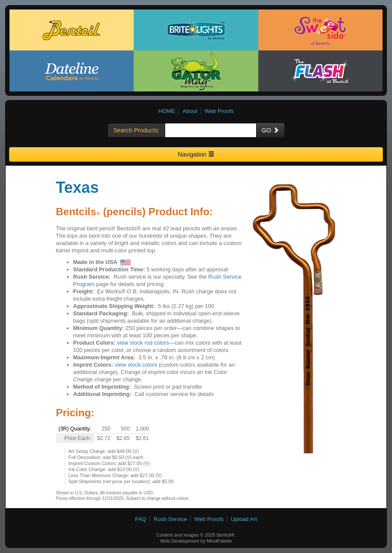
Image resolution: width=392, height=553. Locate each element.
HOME (167, 111)
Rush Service (170, 519)
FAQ (141, 519)
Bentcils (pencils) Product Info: (135, 212)
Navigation (196, 154)
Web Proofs (219, 111)
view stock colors (136, 365)
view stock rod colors (143, 343)
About (190, 111)
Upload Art (244, 519)
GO (270, 130)
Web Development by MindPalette (196, 541)
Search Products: (136, 130)
